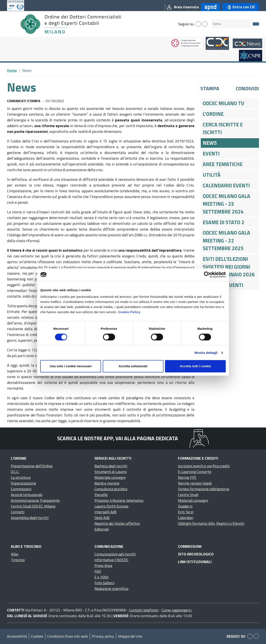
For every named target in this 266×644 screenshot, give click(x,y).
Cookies (37, 636)
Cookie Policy (129, 312)
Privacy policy (103, 636)
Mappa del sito (130, 636)
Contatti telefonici (144, 610)
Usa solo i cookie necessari (71, 366)
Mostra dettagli (206, 353)
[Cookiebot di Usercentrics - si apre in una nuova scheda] (207, 275)
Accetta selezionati (133, 366)
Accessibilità (17, 636)
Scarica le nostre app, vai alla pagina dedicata (118, 438)
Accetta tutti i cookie (195, 366)
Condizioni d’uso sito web (68, 636)
